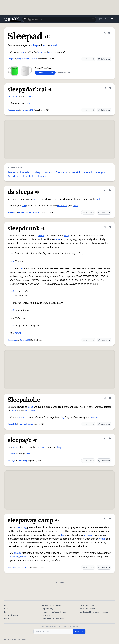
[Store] (100, 19)
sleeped (88, 172)
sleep (67, 236)
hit (18, 199)
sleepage (42, 176)
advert (54, 45)
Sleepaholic (62, 172)
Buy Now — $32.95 (45, 73)
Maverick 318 (25, 340)
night (41, 52)
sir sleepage (23, 461)
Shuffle (60, 583)
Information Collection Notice (54, 612)
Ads (6, 605)
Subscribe (79, 632)
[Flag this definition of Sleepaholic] (110, 398)
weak (76, 206)
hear (45, 45)
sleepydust (28, 176)
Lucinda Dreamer (27, 424)
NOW (28, 454)
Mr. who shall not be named (29, 212)
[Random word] (93, 19)
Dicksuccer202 (27, 110)
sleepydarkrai (13, 110)
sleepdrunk (12, 340)
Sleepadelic (25, 172)
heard (51, 52)
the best (24, 557)
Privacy (7, 612)
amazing (22, 527)
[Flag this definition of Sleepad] (109, 33)
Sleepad (11, 59)
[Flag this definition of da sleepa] (110, 190)
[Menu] (112, 19)
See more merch (63, 73)
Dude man (62, 206)
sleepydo (100, 172)
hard (36, 199)
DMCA (7, 618)
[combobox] (59, 19)
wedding (15, 557)
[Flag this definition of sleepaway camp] (110, 519)
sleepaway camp (43, 172)
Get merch (104, 59)
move (57, 239)
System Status (48, 615)
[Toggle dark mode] (106, 19)
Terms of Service (11, 615)
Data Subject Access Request (54, 618)
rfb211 (27, 567)
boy (63, 417)
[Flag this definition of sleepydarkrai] (110, 88)
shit (29, 103)
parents (88, 535)
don (62, 535)
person (40, 236)
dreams (22, 417)
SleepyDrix (13, 176)
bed (98, 199)
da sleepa (12, 212)
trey (24, 206)
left (22, 52)
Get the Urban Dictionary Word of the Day (59, 627)
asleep (34, 45)
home (102, 539)
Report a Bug (47, 609)
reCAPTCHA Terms (88, 609)
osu (17, 97)
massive (40, 447)
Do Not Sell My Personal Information (95, 612)
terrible (11, 97)
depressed (30, 411)
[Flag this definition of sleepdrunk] (110, 227)
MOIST (18, 333)
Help (6, 609)
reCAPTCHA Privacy (88, 605)
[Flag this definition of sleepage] (110, 438)
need (13, 454)
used (16, 447)
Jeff (12, 261)
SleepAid (76, 172)
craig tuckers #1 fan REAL (27, 59)
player (30, 97)
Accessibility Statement (52, 605)
